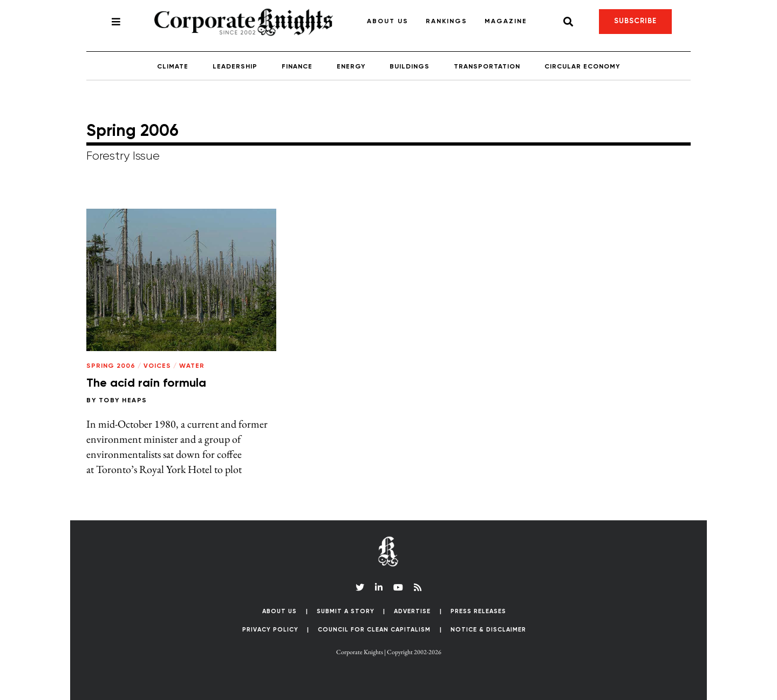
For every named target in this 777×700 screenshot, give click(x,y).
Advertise (412, 611)
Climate (173, 67)
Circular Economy (582, 67)
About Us (388, 22)
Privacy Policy (270, 630)
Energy (351, 67)
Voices (157, 366)
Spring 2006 (111, 366)
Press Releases (478, 611)
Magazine (506, 22)
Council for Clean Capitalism (374, 630)
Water (192, 366)
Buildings (410, 67)
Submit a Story (346, 611)
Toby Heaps (123, 401)
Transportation (487, 67)
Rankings (447, 22)
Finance (297, 67)
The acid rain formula (146, 383)
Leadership (235, 67)
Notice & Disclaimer (488, 630)
